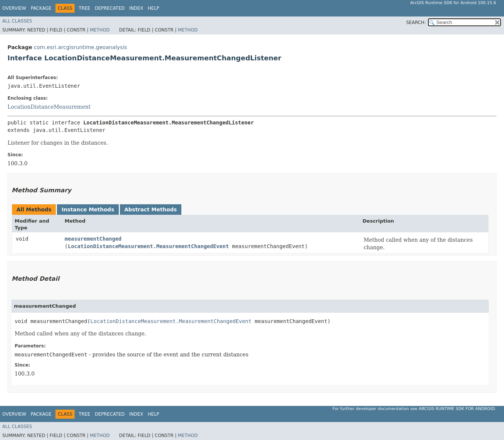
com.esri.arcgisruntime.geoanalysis (80, 47)
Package (41, 8)
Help (153, 8)
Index (136, 8)
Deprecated (110, 8)
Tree (84, 8)
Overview (14, 8)
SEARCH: (416, 22)
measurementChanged (93, 239)
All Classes (17, 21)
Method (100, 30)
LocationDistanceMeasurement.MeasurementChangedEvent (148, 246)
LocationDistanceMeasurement (49, 107)
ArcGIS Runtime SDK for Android (457, 409)
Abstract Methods (151, 210)
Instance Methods (88, 210)
